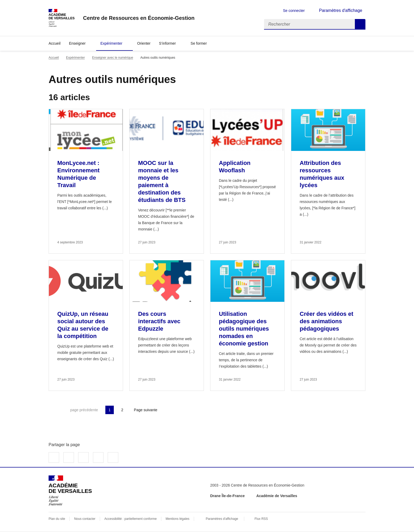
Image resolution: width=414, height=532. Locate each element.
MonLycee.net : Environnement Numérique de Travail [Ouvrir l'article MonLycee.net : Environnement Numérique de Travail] (78, 174)
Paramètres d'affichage (222, 519)
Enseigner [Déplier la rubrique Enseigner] (77, 43)
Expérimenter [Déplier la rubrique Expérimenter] (111, 43)
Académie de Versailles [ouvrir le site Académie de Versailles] (277, 496)
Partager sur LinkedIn (83, 457)
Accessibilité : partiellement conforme (130, 519)
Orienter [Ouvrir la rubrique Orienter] (144, 43)
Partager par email (98, 457)
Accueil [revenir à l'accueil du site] (55, 43)
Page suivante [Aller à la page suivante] (146, 410)
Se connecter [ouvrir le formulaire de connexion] (294, 11)
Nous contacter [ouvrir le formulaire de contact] (85, 519)
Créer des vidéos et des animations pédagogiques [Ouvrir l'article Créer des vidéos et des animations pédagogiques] (326, 321)
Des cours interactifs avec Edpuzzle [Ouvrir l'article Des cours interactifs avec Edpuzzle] (159, 321)
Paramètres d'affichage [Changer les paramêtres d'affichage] (341, 10)
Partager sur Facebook (54, 457)
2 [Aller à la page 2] (122, 410)
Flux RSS (261, 519)
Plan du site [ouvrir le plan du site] (57, 519)
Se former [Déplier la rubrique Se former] (199, 43)
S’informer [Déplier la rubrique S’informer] (167, 43)
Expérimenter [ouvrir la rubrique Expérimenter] (75, 58)
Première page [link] (53, 410)
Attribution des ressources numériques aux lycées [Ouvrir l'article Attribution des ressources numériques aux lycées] (322, 174)
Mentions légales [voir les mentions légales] (177, 519)
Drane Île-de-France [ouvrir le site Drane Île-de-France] (227, 496)
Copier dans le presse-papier (113, 457)
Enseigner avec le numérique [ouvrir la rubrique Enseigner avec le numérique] (113, 58)
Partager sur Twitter (69, 457)
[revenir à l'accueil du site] (139, 18)
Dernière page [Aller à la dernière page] (175, 410)
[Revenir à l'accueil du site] (70, 491)
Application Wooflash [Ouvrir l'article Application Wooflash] (235, 167)
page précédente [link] (84, 410)
